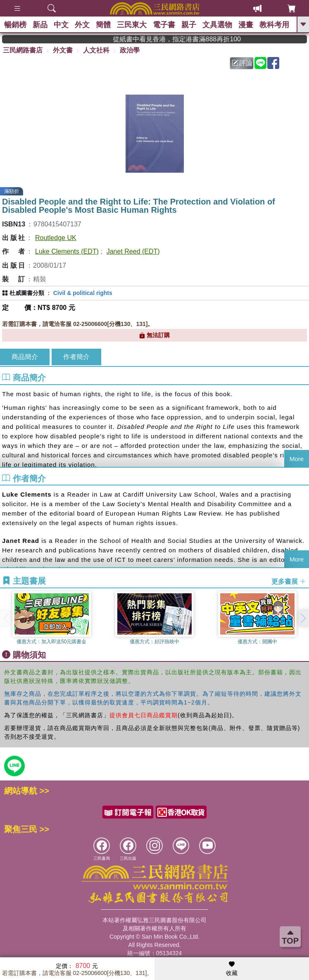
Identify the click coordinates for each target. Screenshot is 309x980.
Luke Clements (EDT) (67, 251)
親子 (189, 25)
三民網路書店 (23, 50)
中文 (61, 25)
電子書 (164, 25)
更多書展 (289, 581)
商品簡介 (25, 357)
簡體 (103, 25)
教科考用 (274, 25)
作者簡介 (76, 357)
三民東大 (132, 25)
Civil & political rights (83, 293)
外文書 (63, 50)
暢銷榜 (15, 25)
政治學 (130, 50)
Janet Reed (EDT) (133, 251)
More (297, 459)
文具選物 (217, 25)
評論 (242, 63)
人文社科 (96, 50)
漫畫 (246, 25)
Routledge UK (56, 238)
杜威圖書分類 (27, 293)
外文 (82, 25)
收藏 (232, 969)
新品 (40, 25)
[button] (303, 618)
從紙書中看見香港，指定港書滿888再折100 (188, 39)
